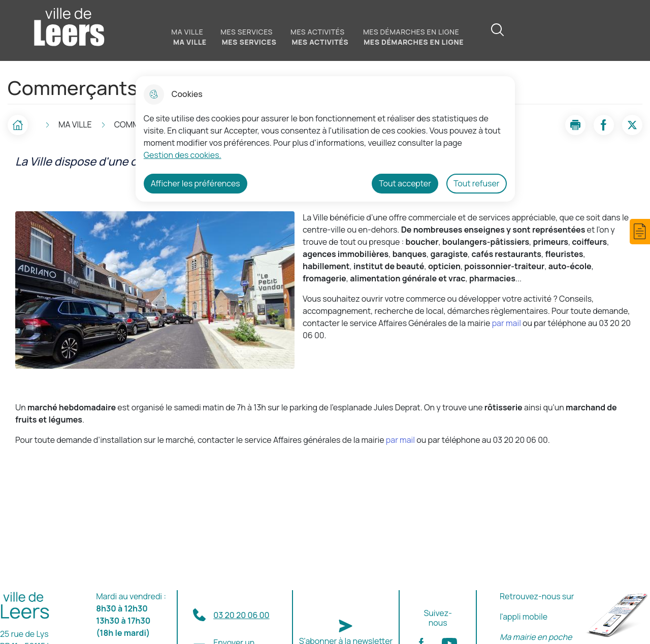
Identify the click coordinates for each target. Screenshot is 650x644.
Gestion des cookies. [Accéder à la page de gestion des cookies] (183, 155)
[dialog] (325, 139)
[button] (640, 232)
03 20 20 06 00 (241, 615)
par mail (507, 323)
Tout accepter (405, 183)
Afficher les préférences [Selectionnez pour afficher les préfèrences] (196, 183)
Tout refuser (477, 183)
